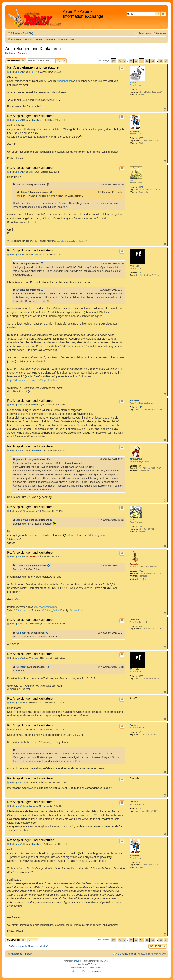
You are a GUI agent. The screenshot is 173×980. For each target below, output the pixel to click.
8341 (141, 187)
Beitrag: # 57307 (16, 806)
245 (140, 407)
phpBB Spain (90, 964)
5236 (141, 138)
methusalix (135, 131)
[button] (114, 61)
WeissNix (21, 185)
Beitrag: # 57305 (16, 729)
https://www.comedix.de (46, 607)
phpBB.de (99, 968)
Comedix (23, 53)
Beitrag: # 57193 (16, 255)
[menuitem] (29, 33)
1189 (141, 89)
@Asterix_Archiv (51, 610)
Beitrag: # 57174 (16, 172)
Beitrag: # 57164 (16, 72)
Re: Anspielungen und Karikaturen (34, 67)
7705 (141, 571)
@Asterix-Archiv (22, 610)
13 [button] (153, 61)
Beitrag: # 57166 (16, 120)
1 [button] (124, 61)
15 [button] (161, 61)
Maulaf (133, 519)
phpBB (77, 961)
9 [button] (131, 61)
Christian (134, 619)
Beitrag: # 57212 (16, 511)
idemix (133, 82)
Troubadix (22, 566)
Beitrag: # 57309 (16, 844)
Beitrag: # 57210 (16, 450)
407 (140, 626)
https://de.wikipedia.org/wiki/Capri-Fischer (32, 380)
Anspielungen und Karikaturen (33, 49)
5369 (141, 273)
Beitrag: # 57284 (16, 703)
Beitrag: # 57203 (16, 405)
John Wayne (136, 459)
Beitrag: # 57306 (16, 783)
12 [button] (147, 61)
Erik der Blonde (61, 241)
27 (140, 466)
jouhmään (135, 400)
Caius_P (25, 192)
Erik (132, 180)
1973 (141, 526)
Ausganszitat (64, 81)
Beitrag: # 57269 (16, 556)
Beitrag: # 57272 (16, 624)
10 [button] (136, 61)
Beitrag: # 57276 (16, 658)
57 (140, 732)
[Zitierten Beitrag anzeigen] (48, 185)
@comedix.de (77, 610)
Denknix (134, 725)
